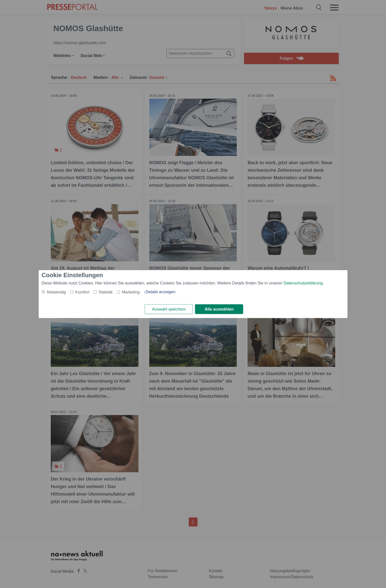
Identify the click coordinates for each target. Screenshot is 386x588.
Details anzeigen (160, 292)
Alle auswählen (219, 309)
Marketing (131, 292)
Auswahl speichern (169, 309)
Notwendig (57, 292)
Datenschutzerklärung (303, 283)
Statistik (106, 292)
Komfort (82, 292)
